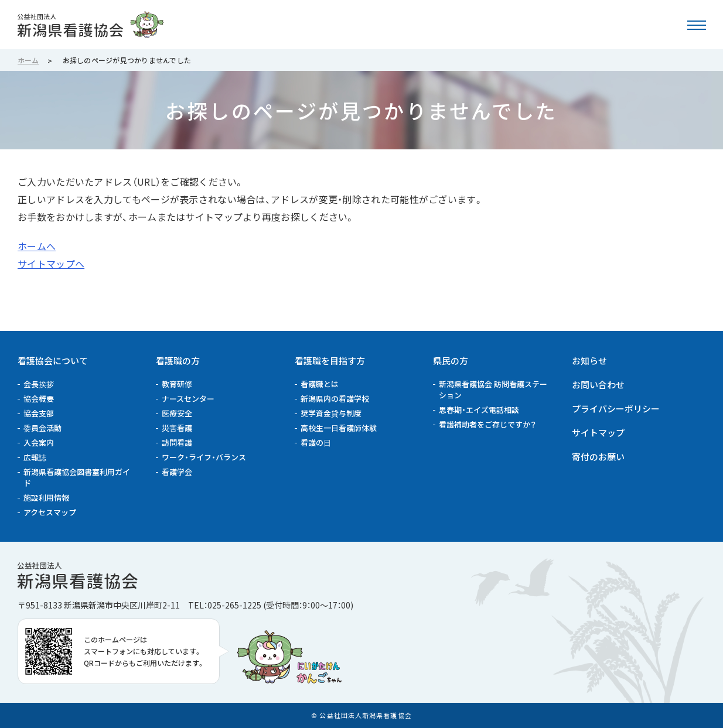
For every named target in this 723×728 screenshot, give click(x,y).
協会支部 (39, 413)
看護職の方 (178, 360)
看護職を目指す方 (330, 360)
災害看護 (177, 428)
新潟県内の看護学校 (335, 399)
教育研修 (177, 384)
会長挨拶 (39, 384)
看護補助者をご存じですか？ (487, 424)
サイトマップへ (51, 264)
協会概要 (39, 399)
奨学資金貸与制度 (331, 413)
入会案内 (39, 442)
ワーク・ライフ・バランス (204, 457)
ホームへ (37, 246)
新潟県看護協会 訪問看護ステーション (493, 389)
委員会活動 (42, 428)
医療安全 (177, 413)
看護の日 (316, 442)
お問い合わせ (598, 384)
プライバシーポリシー (616, 409)
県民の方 (451, 360)
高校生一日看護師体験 (339, 428)
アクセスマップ (50, 512)
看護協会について (53, 360)
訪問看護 (177, 442)
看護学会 (177, 472)
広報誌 (35, 457)
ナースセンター (188, 399)
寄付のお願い (598, 457)
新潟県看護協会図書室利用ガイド (77, 477)
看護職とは (320, 384)
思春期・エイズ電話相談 (479, 410)
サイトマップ (598, 433)
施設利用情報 (46, 498)
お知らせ (589, 360)
